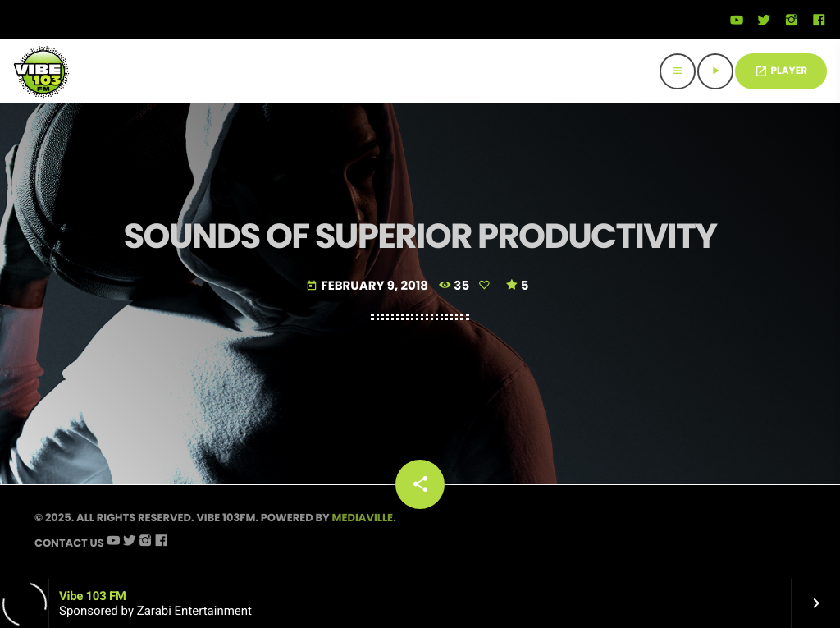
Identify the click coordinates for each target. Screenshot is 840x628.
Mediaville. (364, 518)
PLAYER (781, 71)
